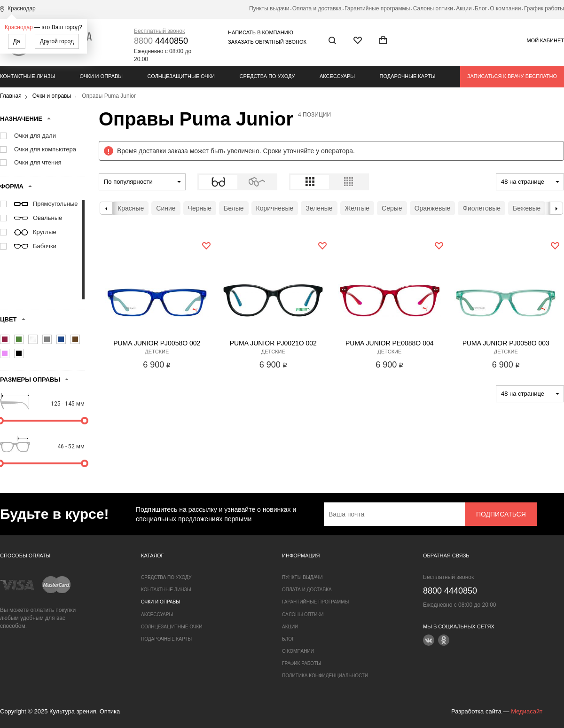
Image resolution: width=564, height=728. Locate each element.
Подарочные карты (408, 76)
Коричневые (275, 208)
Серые (392, 208)
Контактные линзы (27, 76)
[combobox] (142, 182)
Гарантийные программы (377, 8)
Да (17, 41)
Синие (166, 208)
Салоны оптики (433, 8)
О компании (505, 8)
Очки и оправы (101, 76)
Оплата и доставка (317, 8)
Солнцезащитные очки (181, 76)
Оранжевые (433, 208)
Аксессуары (337, 76)
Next (556, 208)
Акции (464, 8)
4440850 (161, 41)
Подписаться (501, 514)
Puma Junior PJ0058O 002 (157, 343)
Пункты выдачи (269, 8)
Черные (200, 208)
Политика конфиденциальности (325, 676)
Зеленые (319, 208)
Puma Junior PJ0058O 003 (506, 343)
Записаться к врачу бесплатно (512, 76)
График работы (544, 8)
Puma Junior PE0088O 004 (390, 343)
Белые (234, 208)
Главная (11, 96)
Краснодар (19, 27)
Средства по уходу (267, 76)
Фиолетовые (482, 208)
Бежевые (527, 208)
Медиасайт (527, 711)
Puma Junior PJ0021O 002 (273, 343)
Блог (481, 8)
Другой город (57, 41)
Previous (106, 208)
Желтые (357, 208)
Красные (131, 208)
